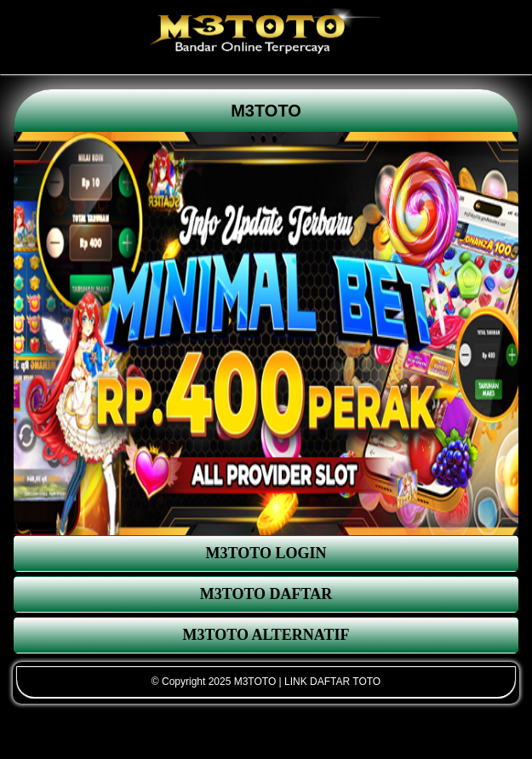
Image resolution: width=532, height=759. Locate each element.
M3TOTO (266, 111)
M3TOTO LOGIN (266, 553)
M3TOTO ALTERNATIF (266, 635)
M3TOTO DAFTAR (266, 594)
